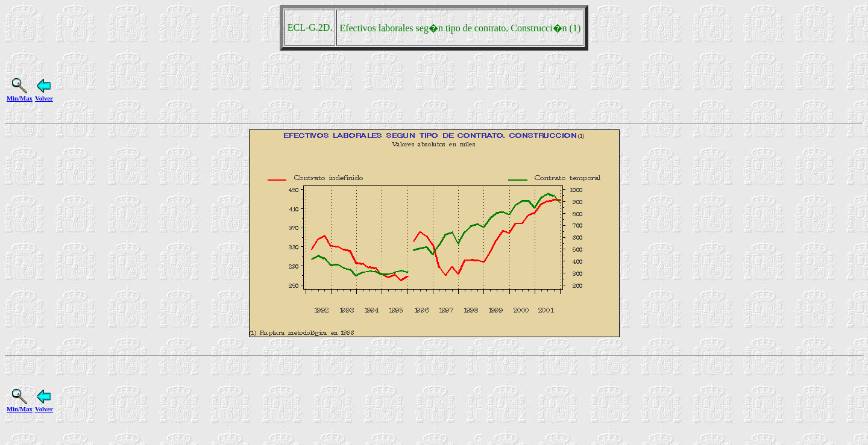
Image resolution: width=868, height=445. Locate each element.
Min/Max (20, 95)
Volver (44, 95)
